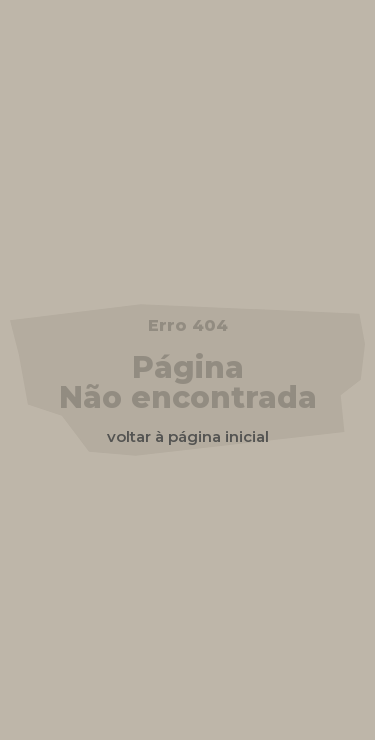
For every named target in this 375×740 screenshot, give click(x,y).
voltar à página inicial (188, 436)
